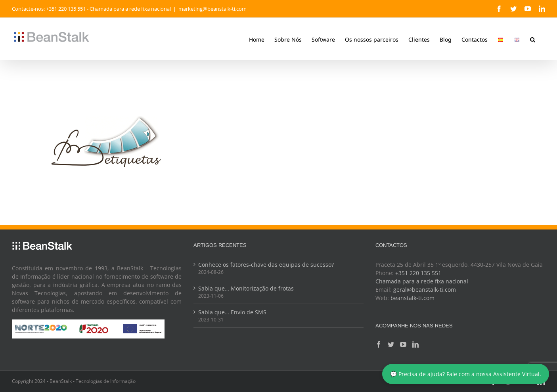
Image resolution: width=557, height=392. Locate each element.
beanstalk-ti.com (412, 298)
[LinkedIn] (415, 344)
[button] (533, 39)
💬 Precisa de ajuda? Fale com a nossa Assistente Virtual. (466, 374)
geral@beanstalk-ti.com (425, 290)
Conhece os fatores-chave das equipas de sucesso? (266, 265)
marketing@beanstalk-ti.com (212, 9)
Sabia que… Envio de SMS (232, 312)
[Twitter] (391, 344)
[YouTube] (403, 344)
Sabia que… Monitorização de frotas (246, 288)
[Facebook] (379, 344)
